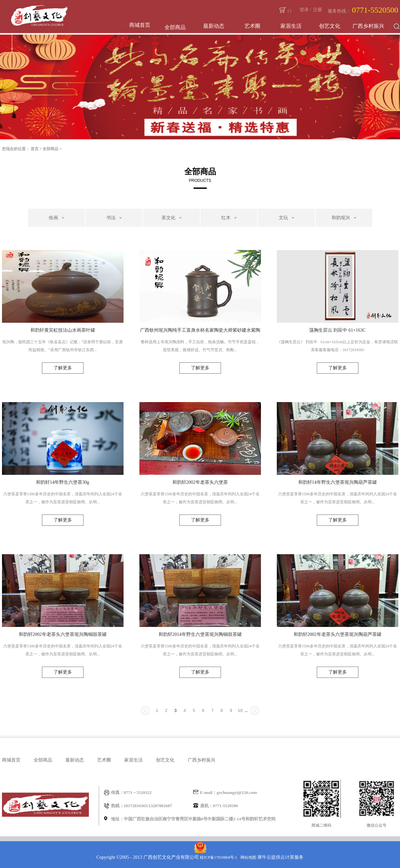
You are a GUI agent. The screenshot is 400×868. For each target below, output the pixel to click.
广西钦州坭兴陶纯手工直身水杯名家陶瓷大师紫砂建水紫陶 (200, 330)
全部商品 (51, 149)
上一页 (145, 711)
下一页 (255, 711)
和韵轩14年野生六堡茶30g (63, 482)
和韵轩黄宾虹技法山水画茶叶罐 (63, 330)
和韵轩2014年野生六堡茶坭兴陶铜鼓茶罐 (200, 634)
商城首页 (140, 25)
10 (240, 710)
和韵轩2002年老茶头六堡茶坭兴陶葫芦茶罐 (338, 634)
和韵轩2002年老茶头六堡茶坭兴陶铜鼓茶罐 (63, 634)
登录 (304, 10)
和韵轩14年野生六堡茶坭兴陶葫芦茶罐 (338, 482)
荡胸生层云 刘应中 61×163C (337, 330)
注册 (317, 10)
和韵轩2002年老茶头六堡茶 (200, 482)
